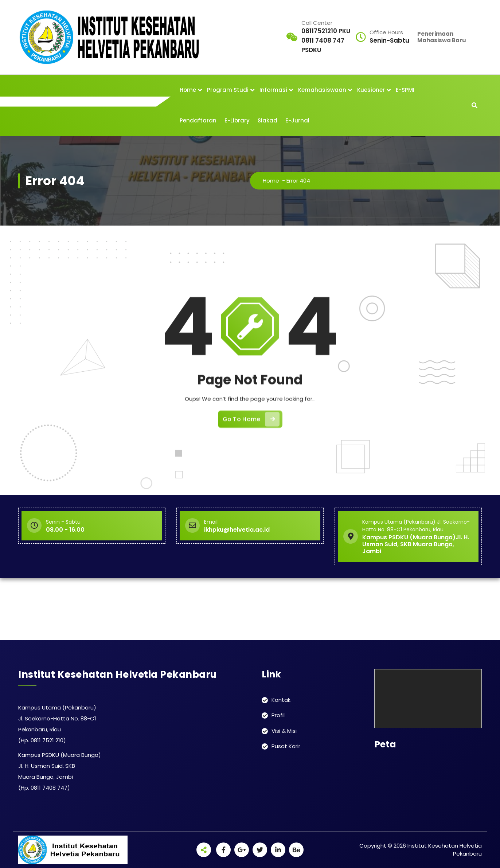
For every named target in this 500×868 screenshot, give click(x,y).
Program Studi (228, 90)
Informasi (273, 90)
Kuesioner (371, 90)
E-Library (237, 120)
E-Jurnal (297, 120)
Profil (278, 715)
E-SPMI (405, 90)
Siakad (267, 120)
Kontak (281, 700)
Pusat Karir (286, 746)
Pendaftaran (198, 120)
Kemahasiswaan (322, 90)
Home (188, 90)
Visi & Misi (284, 731)
